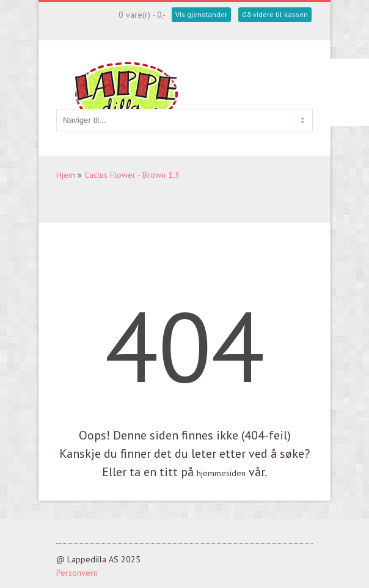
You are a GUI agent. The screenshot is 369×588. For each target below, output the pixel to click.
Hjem (66, 175)
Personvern (77, 573)
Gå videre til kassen (275, 14)
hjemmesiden (221, 473)
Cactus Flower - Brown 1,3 (132, 175)
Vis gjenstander (201, 14)
